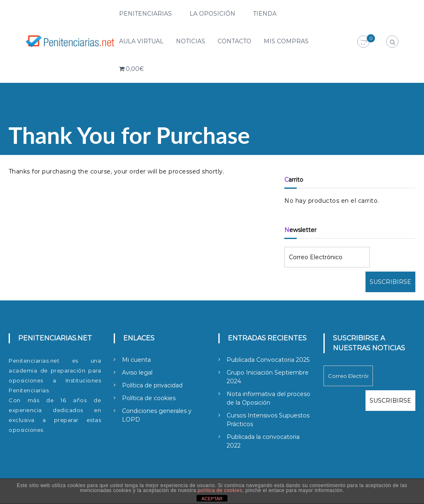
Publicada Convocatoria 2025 (268, 360)
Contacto (234, 41)
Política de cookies (149, 398)
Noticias (191, 41)
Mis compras (286, 41)
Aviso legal (137, 373)
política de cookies (220, 490)
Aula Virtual (141, 41)
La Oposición (212, 14)
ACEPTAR (212, 499)
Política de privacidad (152, 385)
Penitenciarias (145, 14)
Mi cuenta (136, 360)
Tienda (265, 14)
